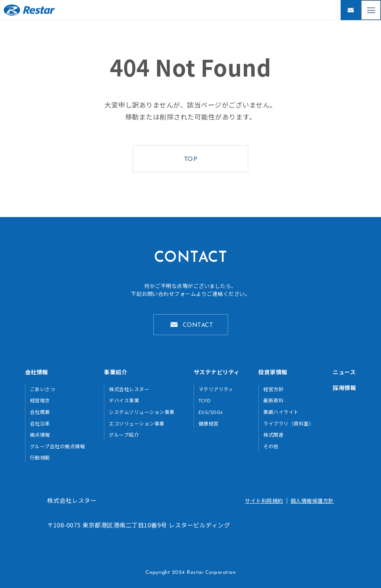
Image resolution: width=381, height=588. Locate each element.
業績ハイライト (281, 412)
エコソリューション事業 (137, 423)
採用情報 (344, 388)
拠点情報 (40, 435)
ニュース (344, 372)
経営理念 (40, 400)
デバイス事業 (124, 400)
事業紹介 (116, 372)
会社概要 (40, 412)
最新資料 (273, 400)
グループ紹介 (124, 435)
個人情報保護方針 (312, 501)
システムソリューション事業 (142, 412)
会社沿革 (40, 423)
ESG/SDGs (211, 412)
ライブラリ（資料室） (288, 423)
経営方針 (273, 389)
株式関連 (273, 435)
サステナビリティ (217, 372)
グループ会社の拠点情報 (58, 446)
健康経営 (209, 423)
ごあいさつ (43, 389)
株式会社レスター (129, 389)
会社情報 (37, 372)
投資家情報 (273, 372)
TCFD (205, 400)
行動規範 (40, 457)
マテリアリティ (216, 389)
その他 (271, 446)
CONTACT (198, 325)
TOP (191, 159)
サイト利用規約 (264, 501)
